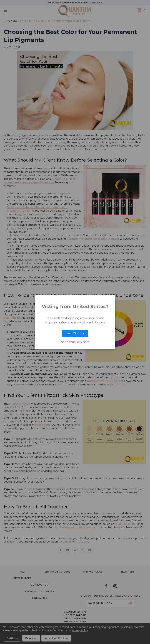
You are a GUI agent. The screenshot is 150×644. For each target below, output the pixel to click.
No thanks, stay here (75, 342)
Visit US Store (75, 333)
